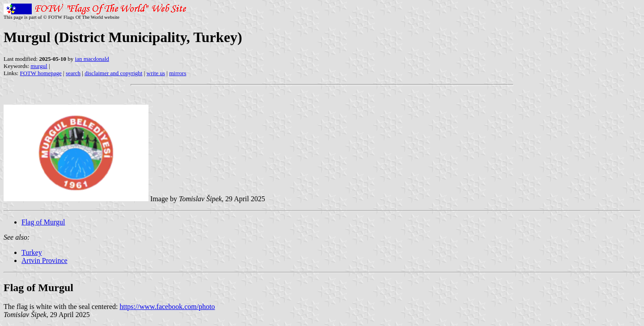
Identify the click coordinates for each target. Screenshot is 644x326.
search (73, 73)
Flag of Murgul (43, 222)
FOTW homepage (40, 73)
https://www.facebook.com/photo (167, 307)
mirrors (178, 73)
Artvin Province (44, 260)
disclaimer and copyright (113, 73)
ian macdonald (92, 59)
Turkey (32, 252)
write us (156, 73)
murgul (39, 66)
